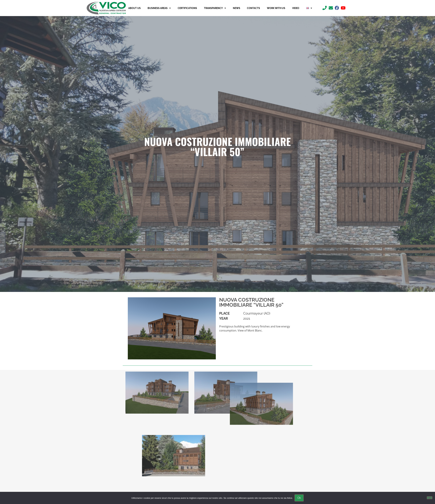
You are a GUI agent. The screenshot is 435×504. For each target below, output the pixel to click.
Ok (299, 498)
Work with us (276, 8)
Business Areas (159, 8)
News (237, 8)
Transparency (215, 8)
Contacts (253, 8)
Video (296, 8)
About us (134, 8)
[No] (430, 498)
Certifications (187, 8)
